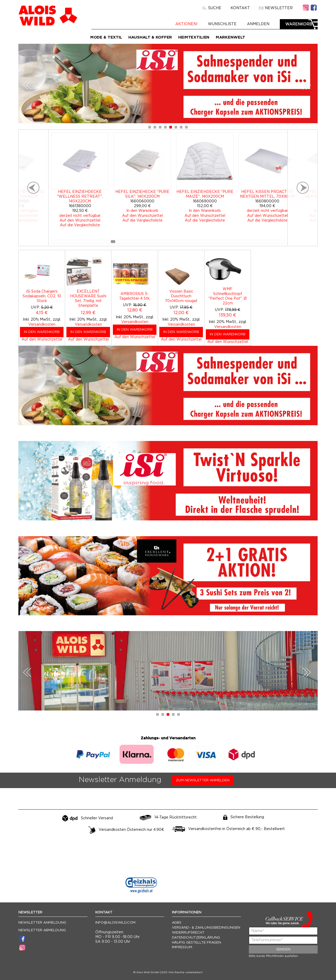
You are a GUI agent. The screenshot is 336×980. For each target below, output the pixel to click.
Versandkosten (42, 325)
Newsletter (276, 8)
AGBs (177, 923)
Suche (212, 8)
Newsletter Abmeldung (42, 930)
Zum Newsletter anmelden (203, 780)
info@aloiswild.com (115, 923)
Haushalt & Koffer (150, 37)
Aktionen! (186, 24)
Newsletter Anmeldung (42, 923)
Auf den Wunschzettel (42, 340)
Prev (27, 85)
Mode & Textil (106, 37)
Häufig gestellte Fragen (196, 943)
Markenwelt (230, 37)
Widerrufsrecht (188, 933)
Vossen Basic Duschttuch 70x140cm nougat (181, 296)
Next (307, 85)
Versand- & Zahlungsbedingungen (206, 928)
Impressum (182, 947)
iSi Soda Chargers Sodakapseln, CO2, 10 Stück (42, 296)
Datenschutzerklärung (196, 938)
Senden (283, 949)
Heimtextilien (194, 37)
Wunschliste (222, 24)
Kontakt (240, 8)
